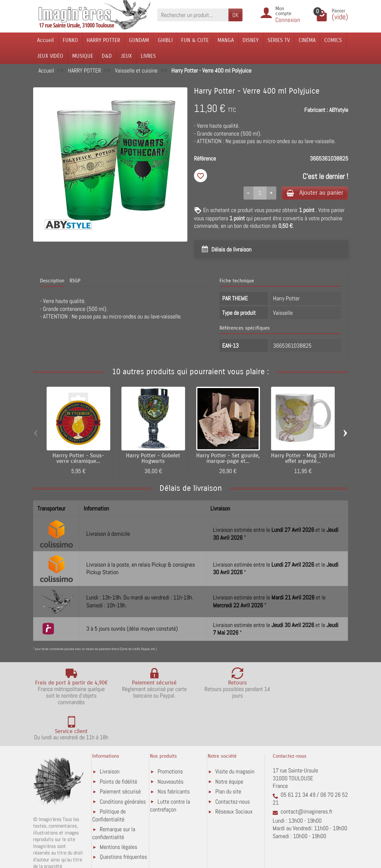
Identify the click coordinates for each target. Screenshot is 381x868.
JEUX (126, 56)
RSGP (75, 281)
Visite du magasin (235, 737)
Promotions (170, 737)
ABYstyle (339, 110)
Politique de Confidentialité (109, 781)
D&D (107, 56)
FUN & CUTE (195, 40)
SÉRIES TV (279, 40)
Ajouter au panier (313, 193)
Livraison (110, 737)
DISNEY (251, 40)
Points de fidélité (118, 747)
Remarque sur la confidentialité (114, 798)
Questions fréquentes (123, 822)
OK (235, 15)
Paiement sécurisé (120, 757)
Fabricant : (316, 110)
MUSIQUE (83, 56)
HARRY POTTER (103, 40)
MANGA (226, 40)
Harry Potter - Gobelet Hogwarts (153, 459)
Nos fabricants (174, 757)
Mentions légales (118, 812)
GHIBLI (165, 40)
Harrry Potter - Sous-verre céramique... (78, 459)
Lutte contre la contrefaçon (170, 771)
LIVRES (148, 56)
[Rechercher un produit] (193, 15)
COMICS (333, 40)
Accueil (45, 40)
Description (52, 281)
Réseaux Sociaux (234, 777)
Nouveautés (170, 747)
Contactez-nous (233, 767)
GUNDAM (139, 40)
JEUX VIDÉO (50, 56)
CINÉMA (307, 40)
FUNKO (70, 40)
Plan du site (228, 757)
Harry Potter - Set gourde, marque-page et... (228, 459)
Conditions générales (123, 767)
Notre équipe (229, 747)
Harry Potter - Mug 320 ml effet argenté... (303, 459)
